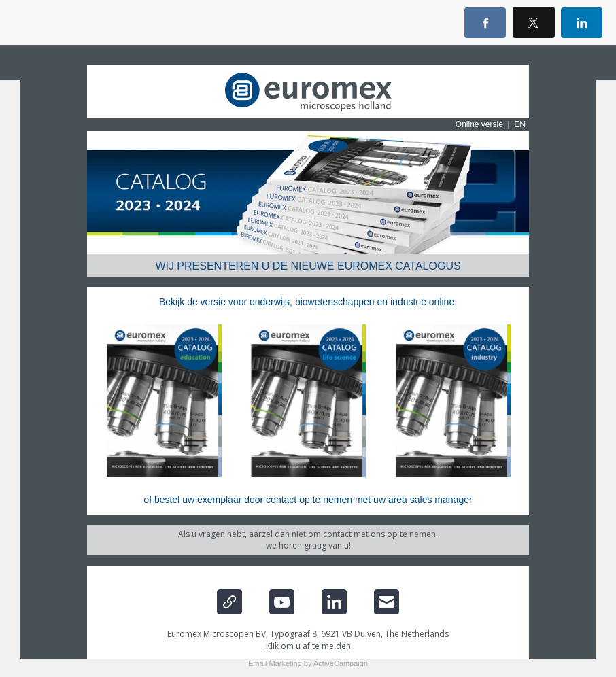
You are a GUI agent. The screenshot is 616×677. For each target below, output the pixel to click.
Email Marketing (275, 663)
